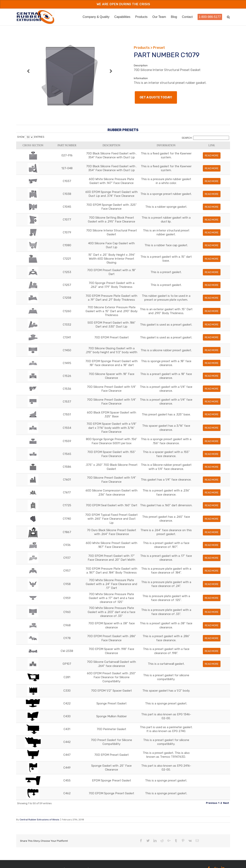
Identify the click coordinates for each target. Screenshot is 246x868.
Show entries (31, 137)
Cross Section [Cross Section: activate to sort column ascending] (25, 147)
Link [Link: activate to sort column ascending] (221, 147)
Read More (221, 159)
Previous (212, 796)
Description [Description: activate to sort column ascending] (92, 147)
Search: (205, 138)
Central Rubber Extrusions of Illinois (39, 812)
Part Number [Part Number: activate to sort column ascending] (42, 147)
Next (226, 796)
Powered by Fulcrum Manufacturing (109, 862)
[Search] (228, 17)
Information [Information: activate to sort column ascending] (173, 147)
